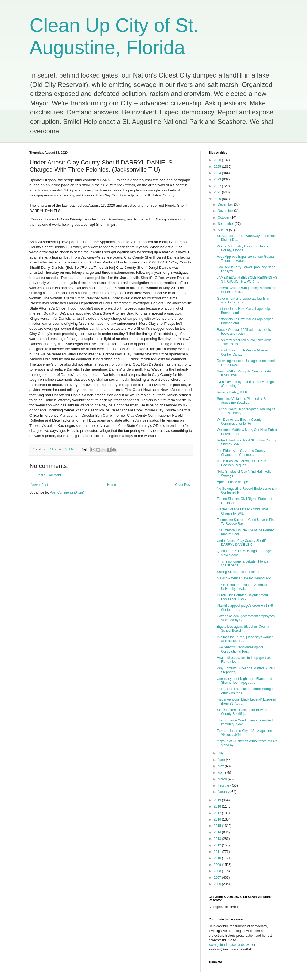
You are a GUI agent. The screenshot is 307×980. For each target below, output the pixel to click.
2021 (218, 192)
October (224, 217)
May (221, 766)
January (224, 792)
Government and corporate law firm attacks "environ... (243, 300)
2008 (218, 871)
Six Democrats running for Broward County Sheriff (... (243, 712)
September (226, 224)
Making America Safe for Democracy (244, 578)
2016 (218, 819)
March (223, 779)
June (222, 760)
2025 (218, 167)
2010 (218, 858)
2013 (218, 839)
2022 (218, 186)
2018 (218, 806)
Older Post (183, 485)
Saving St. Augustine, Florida (238, 572)
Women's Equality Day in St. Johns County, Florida (243, 248)
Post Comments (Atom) (67, 492)
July (221, 753)
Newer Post (39, 485)
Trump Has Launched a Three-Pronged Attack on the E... (246, 691)
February (225, 785)
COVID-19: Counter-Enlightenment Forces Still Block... (242, 597)
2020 (218, 199)
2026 (218, 160)
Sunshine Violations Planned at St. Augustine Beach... (242, 401)
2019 (218, 800)
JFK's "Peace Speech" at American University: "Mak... (243, 587)
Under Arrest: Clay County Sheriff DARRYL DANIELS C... (241, 543)
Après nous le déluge (232, 482)
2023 (218, 179)
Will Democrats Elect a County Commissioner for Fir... (239, 422)
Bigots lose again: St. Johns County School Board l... (243, 629)
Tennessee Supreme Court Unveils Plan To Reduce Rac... (246, 522)
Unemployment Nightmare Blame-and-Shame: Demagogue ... (245, 681)
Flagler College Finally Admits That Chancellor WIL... (242, 511)
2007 (218, 878)
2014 (218, 832)
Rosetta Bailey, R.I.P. (232, 392)
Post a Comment (49, 475)
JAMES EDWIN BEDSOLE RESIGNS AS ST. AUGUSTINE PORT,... (247, 279)
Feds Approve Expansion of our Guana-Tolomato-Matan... (246, 259)
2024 (218, 173)
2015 (218, 826)
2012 (218, 845)
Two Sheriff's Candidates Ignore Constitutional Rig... (240, 649)
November (226, 211)
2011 (218, 852)
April (221, 773)
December (226, 204)
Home (112, 485)
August (223, 230)
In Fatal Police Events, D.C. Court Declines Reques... (242, 463)
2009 (218, 865)
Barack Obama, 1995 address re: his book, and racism (244, 332)
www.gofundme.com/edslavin (230, 945)
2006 (218, 884)
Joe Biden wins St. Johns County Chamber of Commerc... (241, 453)
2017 (218, 813)
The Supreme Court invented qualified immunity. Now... (245, 722)
